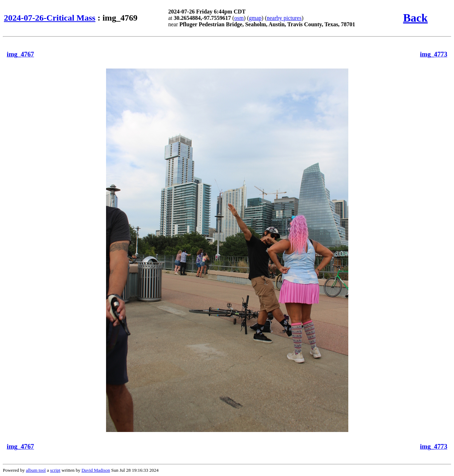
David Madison (96, 470)
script (55, 470)
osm (239, 18)
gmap (255, 18)
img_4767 (20, 54)
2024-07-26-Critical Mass (50, 18)
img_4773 (434, 54)
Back (415, 18)
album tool (36, 470)
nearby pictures (284, 18)
